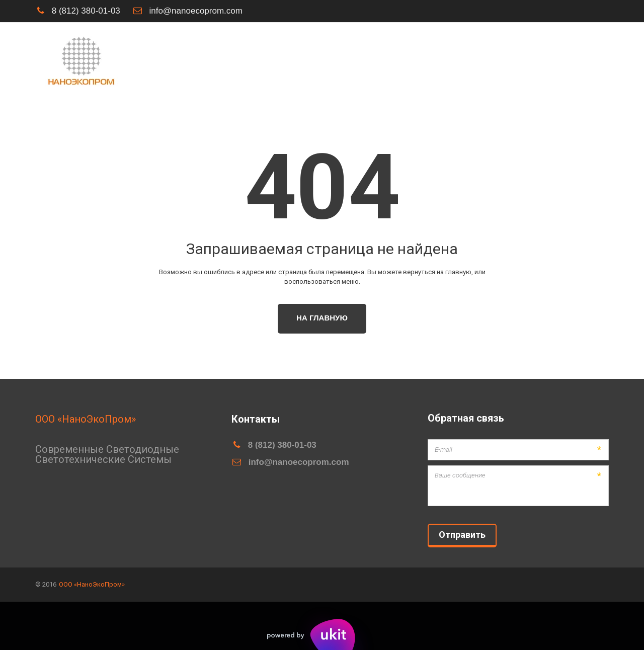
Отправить (462, 535)
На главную (322, 318)
